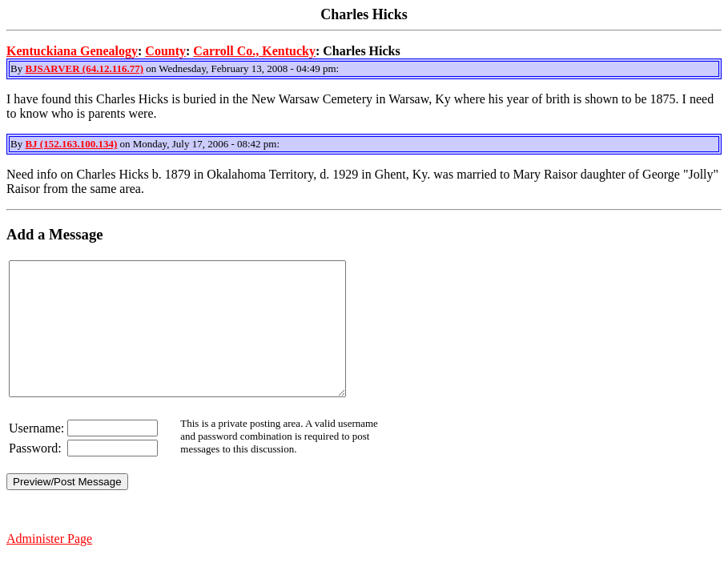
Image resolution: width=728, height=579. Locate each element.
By (18, 68)
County (165, 51)
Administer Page (49, 565)
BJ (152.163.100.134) (71, 144)
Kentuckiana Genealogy (72, 51)
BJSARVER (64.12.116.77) (84, 68)
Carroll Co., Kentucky (254, 51)
